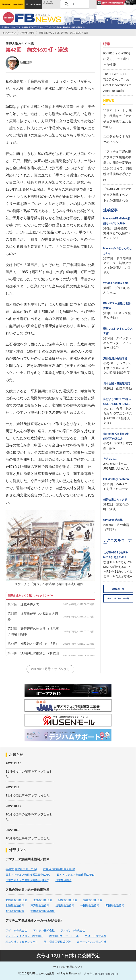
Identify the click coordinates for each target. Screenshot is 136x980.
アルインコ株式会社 (73, 930)
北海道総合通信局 (16, 900)
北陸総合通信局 (15, 906)
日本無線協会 (64, 880)
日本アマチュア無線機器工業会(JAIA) (28, 875)
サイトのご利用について (68, 967)
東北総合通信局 (43, 900)
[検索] (74, 4)
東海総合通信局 (40, 906)
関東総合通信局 (68, 900)
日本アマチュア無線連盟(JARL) (76, 875)
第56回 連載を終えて (23, 604)
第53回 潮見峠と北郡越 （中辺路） (33, 644)
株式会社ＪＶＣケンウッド (22, 942)
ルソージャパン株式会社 (92, 942)
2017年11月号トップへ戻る (50, 669)
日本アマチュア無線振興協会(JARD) (27, 880)
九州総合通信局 (15, 911)
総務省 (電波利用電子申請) (59, 869)
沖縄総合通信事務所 (43, 911)
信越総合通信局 (93, 900)
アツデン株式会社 (44, 930)
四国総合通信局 (115, 906)
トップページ (9, 33)
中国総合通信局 (90, 906)
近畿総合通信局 (65, 906)
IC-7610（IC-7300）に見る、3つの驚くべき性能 (117, 59)
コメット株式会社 (96, 936)
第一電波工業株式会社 (57, 942)
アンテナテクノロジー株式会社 (24, 936)
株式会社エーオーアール (64, 936)
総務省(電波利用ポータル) (21, 869)
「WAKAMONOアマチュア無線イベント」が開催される (117, 195)
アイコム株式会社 (16, 930)
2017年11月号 (27, 33)
